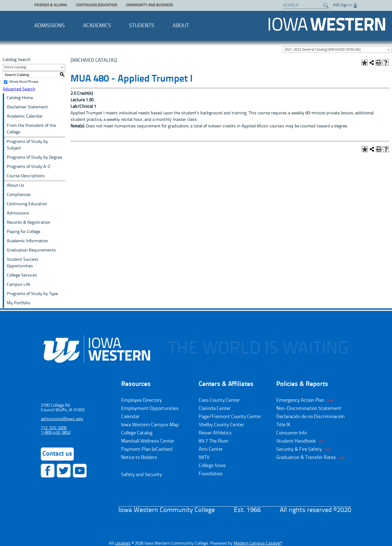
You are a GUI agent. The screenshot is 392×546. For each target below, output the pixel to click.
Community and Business (149, 5)
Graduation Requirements (31, 250)
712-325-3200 (54, 428)
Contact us (57, 454)
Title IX (283, 425)
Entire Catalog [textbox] (15, 67)
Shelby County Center (221, 425)
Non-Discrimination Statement (309, 409)
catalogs (123, 544)
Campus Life (19, 285)
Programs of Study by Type (32, 294)
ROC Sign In (345, 5)
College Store (212, 466)
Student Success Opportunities (23, 263)
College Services (22, 275)
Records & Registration (29, 223)
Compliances (19, 195)
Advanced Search (19, 89)
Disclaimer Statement (27, 107)
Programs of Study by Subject (27, 145)
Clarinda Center (215, 409)
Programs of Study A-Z (29, 167)
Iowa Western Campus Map (150, 425)
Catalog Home (20, 98)
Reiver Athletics (215, 433)
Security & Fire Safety (299, 449)
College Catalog (137, 433)
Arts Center (211, 449)
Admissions (50, 26)
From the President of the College (31, 129)
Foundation (211, 474)
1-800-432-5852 (56, 433)
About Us (16, 186)
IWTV (204, 458)
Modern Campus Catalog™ (258, 544)
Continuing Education (97, 5)
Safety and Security (142, 475)
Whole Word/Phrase (24, 82)
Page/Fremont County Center (230, 417)
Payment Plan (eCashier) (147, 449)
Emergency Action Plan (300, 400)
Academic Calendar (25, 116)
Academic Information (27, 241)
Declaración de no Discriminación (310, 417)
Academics (97, 26)
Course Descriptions (26, 176)
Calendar (130, 417)
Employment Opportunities (150, 409)
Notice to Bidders (139, 458)
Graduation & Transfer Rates (306, 458)
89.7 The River (214, 441)
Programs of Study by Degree (34, 158)
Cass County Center (219, 400)
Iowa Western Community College (327, 24)
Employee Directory (142, 400)
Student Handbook (296, 441)
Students (142, 26)
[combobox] (337, 50)
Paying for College (24, 232)
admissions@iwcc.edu (62, 419)
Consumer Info (292, 433)
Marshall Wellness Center (148, 441)
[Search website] (303, 5)
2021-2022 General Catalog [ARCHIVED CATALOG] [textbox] (322, 50)
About (181, 26)
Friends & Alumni (51, 5)
